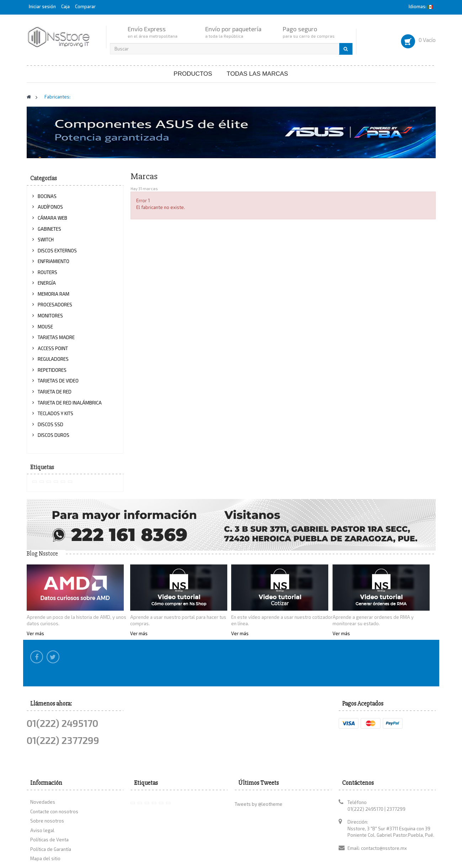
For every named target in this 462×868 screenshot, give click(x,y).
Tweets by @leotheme (259, 762)
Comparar (85, 6)
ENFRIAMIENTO (54, 261)
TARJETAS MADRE (56, 337)
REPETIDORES (52, 370)
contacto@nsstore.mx (384, 806)
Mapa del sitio (45, 816)
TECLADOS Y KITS (55, 413)
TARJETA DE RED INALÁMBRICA (70, 403)
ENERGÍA (47, 283)
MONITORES (50, 316)
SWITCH (46, 240)
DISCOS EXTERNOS (57, 251)
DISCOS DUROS (54, 435)
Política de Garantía (51, 807)
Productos (193, 74)
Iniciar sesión (43, 6)
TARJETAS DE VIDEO (58, 381)
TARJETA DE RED (55, 392)
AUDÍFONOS (50, 207)
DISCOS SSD (51, 424)
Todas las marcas (257, 74)
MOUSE (45, 327)
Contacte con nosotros (54, 769)
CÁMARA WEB (52, 218)
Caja (65, 6)
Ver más (35, 633)
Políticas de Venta (49, 798)
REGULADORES (53, 359)
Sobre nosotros (47, 779)
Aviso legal (42, 788)
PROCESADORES (55, 305)
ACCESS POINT (53, 348)
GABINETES (49, 229)
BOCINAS (47, 196)
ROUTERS (47, 272)
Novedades (43, 760)
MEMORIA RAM (54, 294)
